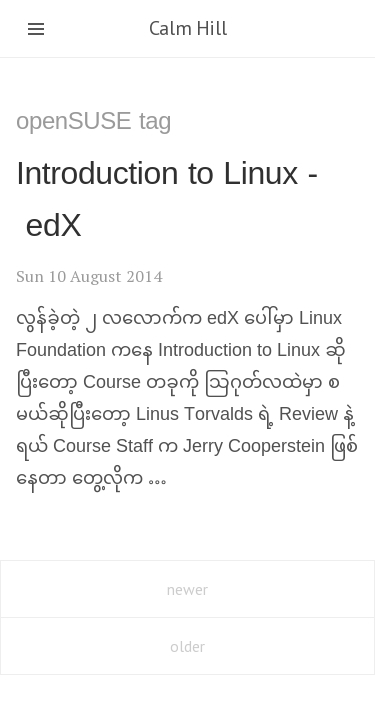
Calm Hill (187, 28)
